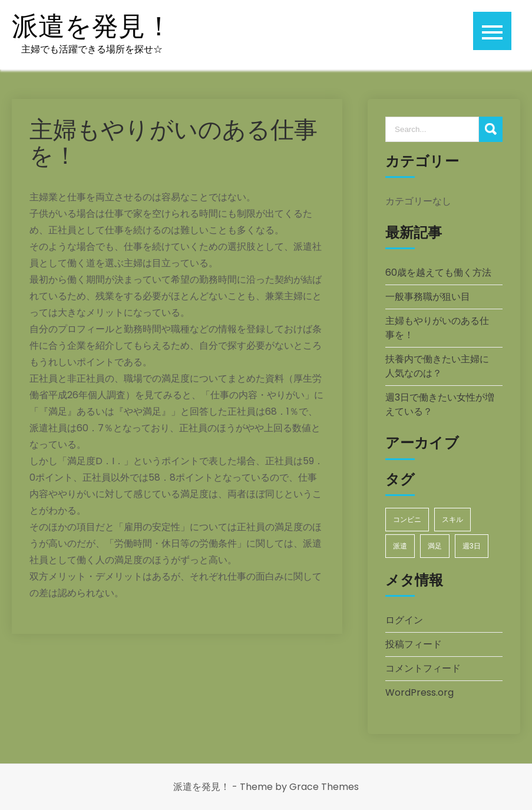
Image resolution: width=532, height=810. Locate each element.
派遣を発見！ (92, 27)
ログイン (404, 620)
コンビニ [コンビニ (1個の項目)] (407, 519)
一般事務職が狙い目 (428, 297)
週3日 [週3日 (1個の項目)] (472, 546)
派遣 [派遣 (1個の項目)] (400, 546)
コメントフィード (423, 668)
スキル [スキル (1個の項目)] (452, 519)
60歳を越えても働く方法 (438, 272)
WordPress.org (419, 692)
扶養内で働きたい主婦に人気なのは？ (437, 366)
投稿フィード (414, 644)
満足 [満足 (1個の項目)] (435, 546)
